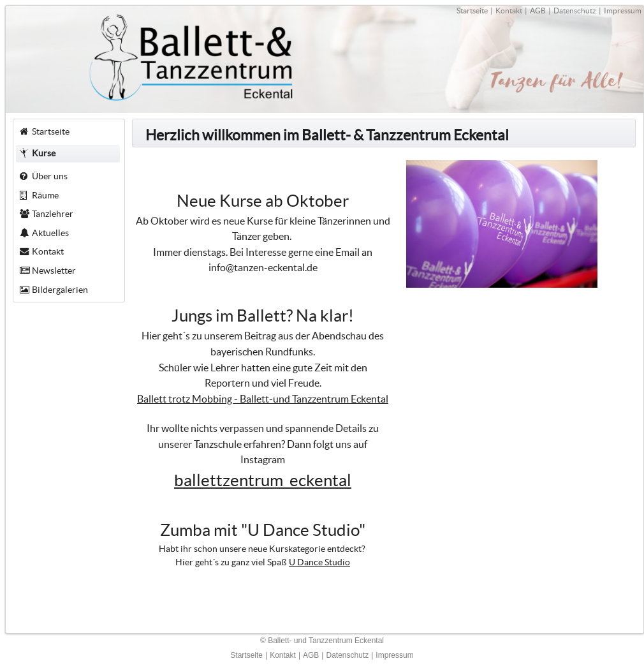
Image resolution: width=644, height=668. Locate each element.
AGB (538, 11)
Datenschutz (575, 11)
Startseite (472, 11)
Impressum (623, 11)
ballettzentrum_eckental (263, 480)
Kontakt (509, 11)
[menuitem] (69, 131)
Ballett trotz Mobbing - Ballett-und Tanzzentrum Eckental (263, 399)
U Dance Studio (319, 562)
